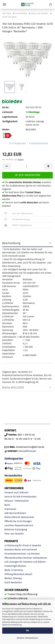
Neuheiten (16, 582)
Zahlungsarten (14, 459)
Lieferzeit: (8, 112)
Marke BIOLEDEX (13, 387)
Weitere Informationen (27, 638)
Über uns (9, 534)
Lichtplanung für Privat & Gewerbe (23, 545)
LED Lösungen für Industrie (19, 562)
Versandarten (13, 476)
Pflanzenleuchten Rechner (18, 558)
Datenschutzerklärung (12, 625)
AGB (7, 513)
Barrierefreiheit (18, 513)
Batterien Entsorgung (16, 530)
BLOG (7, 505)
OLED (7, 582)
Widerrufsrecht (12, 517)
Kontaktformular (27, 451)
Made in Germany (14, 570)
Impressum (10, 509)
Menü (4, 4)
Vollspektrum (40, 558)
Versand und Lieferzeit (16, 493)
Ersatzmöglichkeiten (15, 566)
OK (27, 631)
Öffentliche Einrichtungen (18, 521)
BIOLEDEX (31, 130)
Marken (8, 578)
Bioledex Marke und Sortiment (21, 550)
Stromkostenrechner (15, 554)
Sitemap (17, 578)
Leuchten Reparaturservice (19, 525)
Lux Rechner (33, 554)
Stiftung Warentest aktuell (18, 574)
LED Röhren (40, 562)
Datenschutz (27, 517)
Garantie (19, 534)
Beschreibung (11, 243)
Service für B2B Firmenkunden (20, 497)
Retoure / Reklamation (17, 501)
